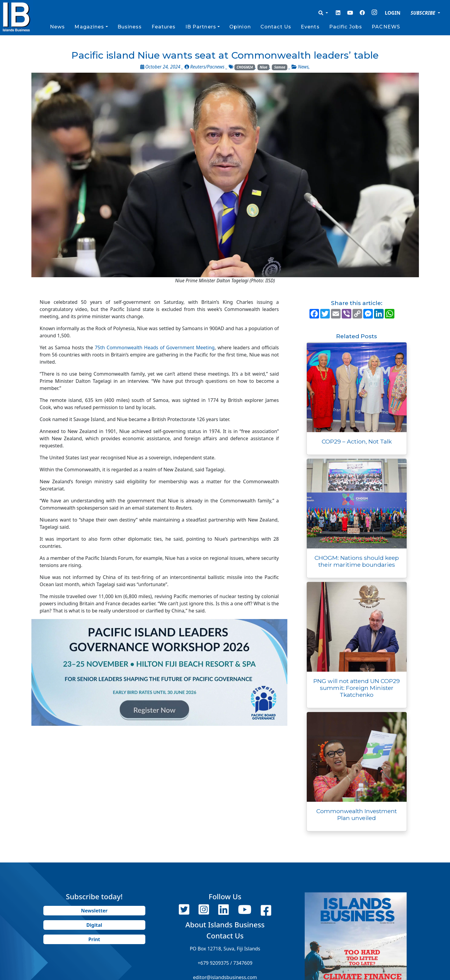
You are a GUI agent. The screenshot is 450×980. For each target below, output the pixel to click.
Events (310, 27)
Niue (263, 67)
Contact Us (276, 27)
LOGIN (393, 13)
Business (130, 27)
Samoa (280, 67)
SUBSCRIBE (424, 13)
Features (164, 27)
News (57, 27)
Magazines (89, 27)
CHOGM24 (245, 67)
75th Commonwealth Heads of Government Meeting (155, 348)
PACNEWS (386, 27)
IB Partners (201, 27)
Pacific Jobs (346, 27)
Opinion (240, 27)
